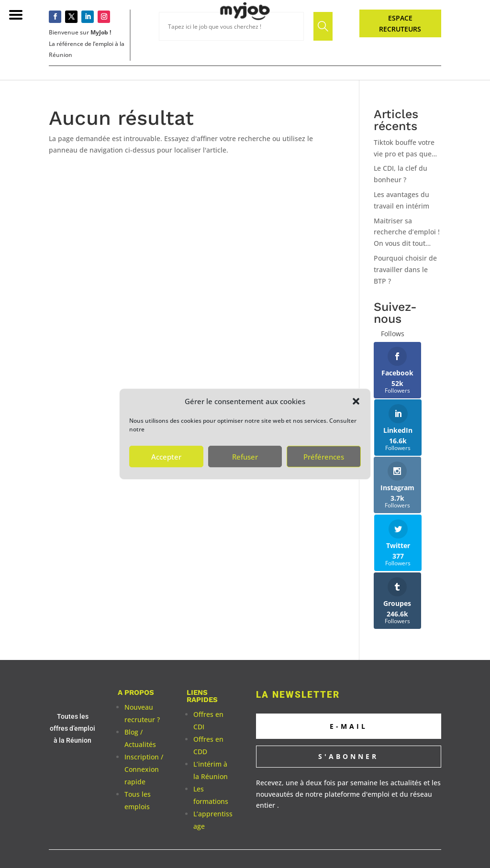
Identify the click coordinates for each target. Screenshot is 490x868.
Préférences (324, 457)
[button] (356, 401)
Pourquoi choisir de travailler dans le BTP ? (405, 269)
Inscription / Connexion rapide (144, 692)
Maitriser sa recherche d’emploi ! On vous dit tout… (407, 232)
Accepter (166, 457)
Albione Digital (320, 808)
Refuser (245, 457)
